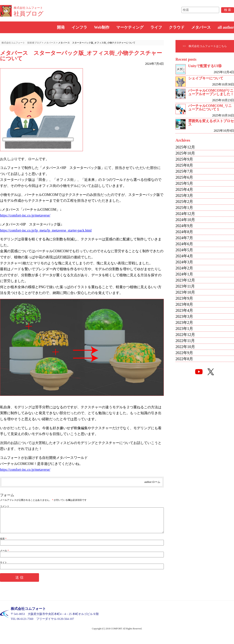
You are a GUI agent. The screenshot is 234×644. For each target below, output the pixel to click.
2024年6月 (184, 244)
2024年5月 (184, 250)
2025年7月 (184, 171)
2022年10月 (185, 347)
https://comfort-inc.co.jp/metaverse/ (25, 215)
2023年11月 (185, 286)
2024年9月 (184, 226)
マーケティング (130, 27)
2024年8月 (184, 232)
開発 (61, 27)
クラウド (177, 27)
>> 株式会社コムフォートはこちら (205, 46)
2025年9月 (184, 159)
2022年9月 (184, 353)
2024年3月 (184, 262)
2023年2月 (184, 322)
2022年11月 (185, 341)
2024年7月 (184, 238)
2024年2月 (184, 268)
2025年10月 (185, 153)
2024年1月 (184, 274)
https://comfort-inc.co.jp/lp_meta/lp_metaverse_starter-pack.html (46, 230)
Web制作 (102, 27)
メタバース (201, 27)
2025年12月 (185, 147)
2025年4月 (184, 189)
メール (4, 555)
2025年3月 (184, 195)
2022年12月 (185, 335)
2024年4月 (184, 256)
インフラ (79, 27)
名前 (3, 543)
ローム (156, 482)
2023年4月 (184, 310)
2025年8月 (184, 165)
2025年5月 (184, 183)
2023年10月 (185, 292)
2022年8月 (184, 359)
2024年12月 (185, 214)
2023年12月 (185, 280)
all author (226, 27)
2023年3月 (184, 316)
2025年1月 (184, 208)
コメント (5, 506)
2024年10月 (185, 220)
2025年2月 (184, 202)
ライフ (156, 27)
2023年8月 (184, 304)
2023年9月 (184, 298)
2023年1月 (184, 329)
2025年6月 (184, 177)
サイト (4, 567)
